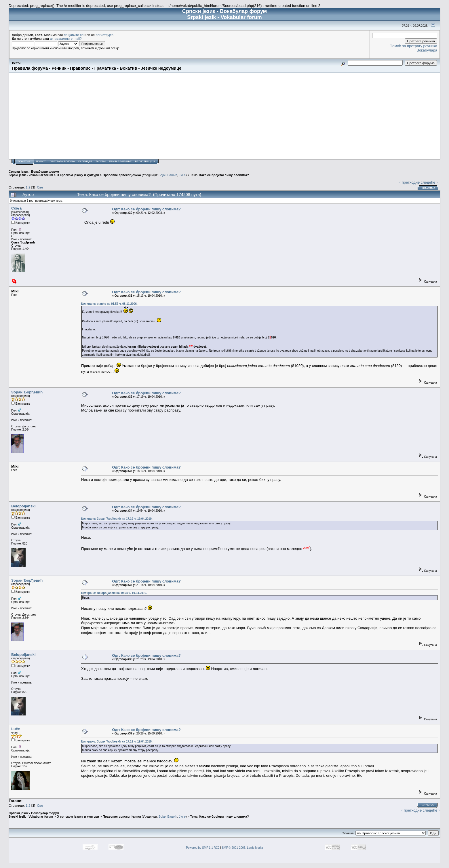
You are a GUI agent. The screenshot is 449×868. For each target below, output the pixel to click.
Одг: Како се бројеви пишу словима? (146, 209)
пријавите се (74, 35)
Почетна (24, 161)
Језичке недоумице (161, 68)
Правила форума (30, 68)
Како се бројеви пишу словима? (224, 175)
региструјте (104, 35)
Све (40, 187)
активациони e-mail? (66, 38)
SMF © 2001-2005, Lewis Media (242, 848)
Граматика (105, 68)
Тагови (101, 161)
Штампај (429, 188)
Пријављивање (120, 161)
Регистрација (145, 161)
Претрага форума (62, 161)
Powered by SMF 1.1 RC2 (203, 848)
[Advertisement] (224, 116)
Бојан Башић (168, 175)
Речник (59, 68)
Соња (16, 208)
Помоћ (41, 161)
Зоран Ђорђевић (27, 392)
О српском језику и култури (78, 175)
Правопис (80, 68)
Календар (85, 161)
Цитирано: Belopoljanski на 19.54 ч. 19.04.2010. (114, 593)
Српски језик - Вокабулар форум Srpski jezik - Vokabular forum (34, 173)
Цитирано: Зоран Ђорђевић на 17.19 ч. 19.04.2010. (117, 519)
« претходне (409, 182)
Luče (16, 729)
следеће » (430, 182)
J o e (182, 175)
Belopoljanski (23, 506)
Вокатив (128, 68)
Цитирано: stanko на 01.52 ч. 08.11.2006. (109, 304)
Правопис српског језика (122, 175)
